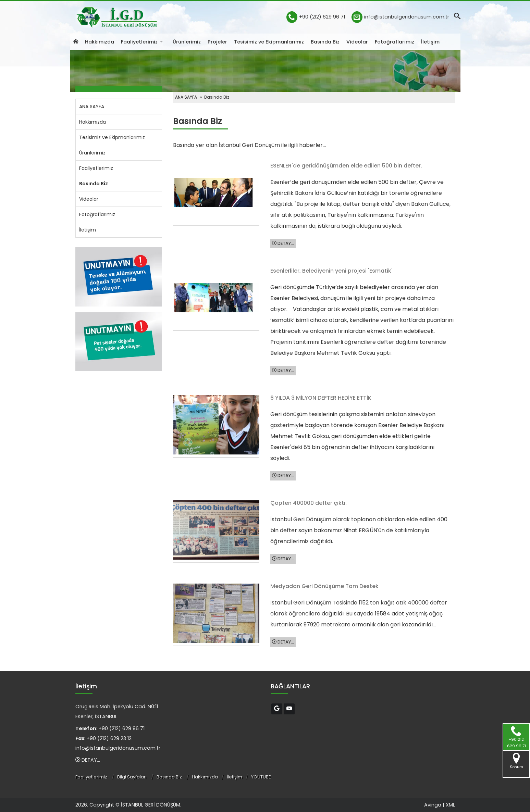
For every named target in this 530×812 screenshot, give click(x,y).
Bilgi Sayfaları (132, 777)
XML (450, 805)
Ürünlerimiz (187, 42)
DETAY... (283, 243)
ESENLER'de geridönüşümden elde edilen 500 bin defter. (346, 166)
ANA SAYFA (92, 107)
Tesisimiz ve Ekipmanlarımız (269, 42)
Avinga (433, 805)
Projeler (217, 42)
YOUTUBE (261, 777)
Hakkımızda (100, 42)
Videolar (357, 42)
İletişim (430, 42)
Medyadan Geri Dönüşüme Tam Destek (324, 586)
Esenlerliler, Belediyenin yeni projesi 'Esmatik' (331, 271)
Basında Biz (325, 42)
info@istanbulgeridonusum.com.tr (407, 17)
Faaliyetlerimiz (139, 42)
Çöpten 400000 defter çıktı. (309, 503)
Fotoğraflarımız (395, 42)
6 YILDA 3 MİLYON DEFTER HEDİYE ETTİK (321, 398)
